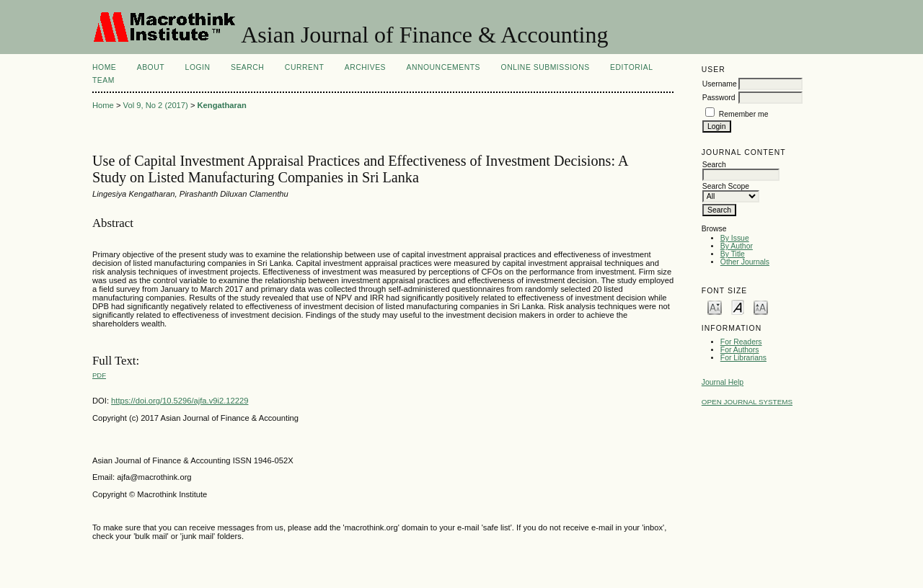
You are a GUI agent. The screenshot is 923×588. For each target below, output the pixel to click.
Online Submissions (546, 67)
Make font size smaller (715, 307)
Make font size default (738, 307)
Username (720, 84)
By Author (737, 246)
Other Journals (745, 262)
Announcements (443, 67)
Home (104, 67)
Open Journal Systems (747, 402)
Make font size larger (761, 307)
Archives (365, 67)
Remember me (744, 114)
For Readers (741, 342)
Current (304, 67)
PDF (99, 375)
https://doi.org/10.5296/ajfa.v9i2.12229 (180, 401)
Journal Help (723, 382)
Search (247, 67)
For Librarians (743, 358)
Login (198, 67)
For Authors (740, 350)
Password (719, 98)
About (151, 67)
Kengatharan (222, 105)
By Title (733, 254)
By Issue (735, 238)
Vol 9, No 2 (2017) (156, 105)
